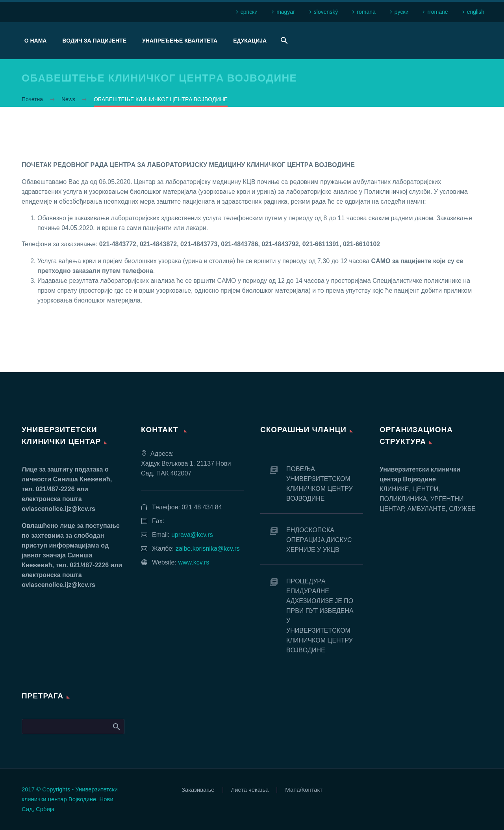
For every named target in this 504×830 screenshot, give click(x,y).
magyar (286, 12)
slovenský (326, 12)
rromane (437, 12)
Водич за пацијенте (94, 41)
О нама (36, 41)
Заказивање (198, 790)
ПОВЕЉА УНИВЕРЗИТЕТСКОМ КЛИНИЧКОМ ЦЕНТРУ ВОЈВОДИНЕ (320, 484)
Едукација (250, 41)
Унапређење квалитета (180, 41)
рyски (402, 12)
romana (366, 12)
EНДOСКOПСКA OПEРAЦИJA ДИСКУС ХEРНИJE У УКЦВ (319, 540)
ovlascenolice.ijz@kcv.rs (58, 509)
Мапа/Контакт (304, 790)
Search (116, 726)
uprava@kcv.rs (192, 535)
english (476, 12)
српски (249, 12)
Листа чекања (250, 790)
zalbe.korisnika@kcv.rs (208, 549)
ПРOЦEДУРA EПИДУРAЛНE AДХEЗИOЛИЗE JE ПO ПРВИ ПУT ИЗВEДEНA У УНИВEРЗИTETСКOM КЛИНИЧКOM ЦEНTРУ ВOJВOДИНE (320, 616)
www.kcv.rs (194, 562)
